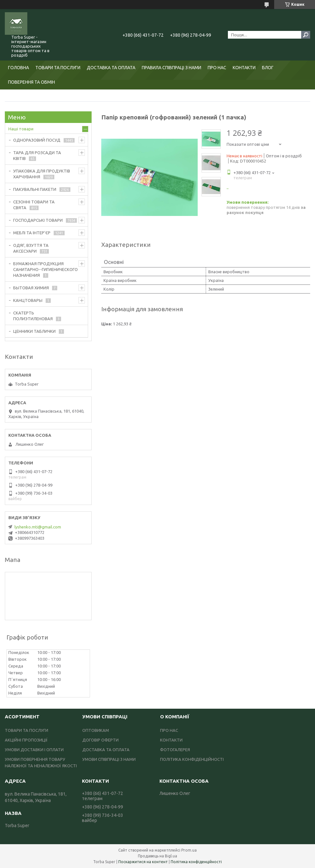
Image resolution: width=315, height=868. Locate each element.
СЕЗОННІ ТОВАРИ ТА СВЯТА (34, 205)
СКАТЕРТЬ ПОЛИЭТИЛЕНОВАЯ (33, 316)
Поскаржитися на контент (143, 862)
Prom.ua (189, 850)
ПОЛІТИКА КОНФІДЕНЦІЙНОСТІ (192, 759)
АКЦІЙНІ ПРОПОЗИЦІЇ (26, 740)
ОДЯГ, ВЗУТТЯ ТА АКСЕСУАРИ (31, 248)
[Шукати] (306, 35)
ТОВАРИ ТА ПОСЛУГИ (58, 68)
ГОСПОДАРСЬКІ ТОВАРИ (38, 220)
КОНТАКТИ (244, 68)
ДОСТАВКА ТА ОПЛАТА (111, 68)
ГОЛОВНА (18, 68)
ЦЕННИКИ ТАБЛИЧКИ (34, 331)
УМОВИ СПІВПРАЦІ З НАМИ (109, 759)
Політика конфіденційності (196, 862)
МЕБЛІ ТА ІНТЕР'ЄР (32, 233)
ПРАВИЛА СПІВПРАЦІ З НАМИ (171, 68)
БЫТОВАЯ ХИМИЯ (31, 288)
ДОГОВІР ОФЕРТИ (100, 740)
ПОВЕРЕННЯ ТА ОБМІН (32, 82)
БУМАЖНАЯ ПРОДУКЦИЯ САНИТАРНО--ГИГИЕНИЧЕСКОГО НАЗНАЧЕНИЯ (45, 269)
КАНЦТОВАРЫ (28, 300)
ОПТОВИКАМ (96, 730)
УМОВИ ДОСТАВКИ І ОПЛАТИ (34, 750)
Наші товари (21, 129)
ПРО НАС (217, 68)
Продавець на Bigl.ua (157, 856)
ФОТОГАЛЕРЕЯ (175, 750)
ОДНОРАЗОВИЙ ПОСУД (37, 140)
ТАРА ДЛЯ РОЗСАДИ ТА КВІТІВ (37, 155)
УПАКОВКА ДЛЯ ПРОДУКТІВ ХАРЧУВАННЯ (42, 174)
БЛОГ (268, 68)
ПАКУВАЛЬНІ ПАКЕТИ (35, 189)
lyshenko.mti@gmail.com (38, 527)
